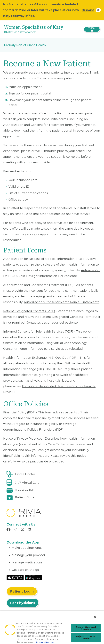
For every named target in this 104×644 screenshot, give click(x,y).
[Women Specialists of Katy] (36, 29)
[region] (52, 627)
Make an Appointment (25, 87)
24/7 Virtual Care (27, 483)
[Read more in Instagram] (16, 530)
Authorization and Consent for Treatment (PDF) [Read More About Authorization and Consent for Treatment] (38, 285)
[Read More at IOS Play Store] (15, 577)
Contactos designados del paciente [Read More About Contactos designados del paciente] (52, 323)
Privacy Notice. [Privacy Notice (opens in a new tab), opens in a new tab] (45, 642)
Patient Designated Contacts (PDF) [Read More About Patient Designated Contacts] (29, 311)
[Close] (95, 617)
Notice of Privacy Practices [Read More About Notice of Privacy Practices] (23, 439)
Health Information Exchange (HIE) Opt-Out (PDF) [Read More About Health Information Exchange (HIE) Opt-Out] (40, 358)
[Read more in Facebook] (9, 530)
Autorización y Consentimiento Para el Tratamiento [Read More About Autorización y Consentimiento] (62, 302)
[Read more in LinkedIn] (30, 530)
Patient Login (22, 591)
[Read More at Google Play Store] (33, 577)
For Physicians (23, 603)
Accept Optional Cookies (86, 628)
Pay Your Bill (24, 490)
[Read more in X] (23, 530)
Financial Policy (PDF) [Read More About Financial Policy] (19, 412)
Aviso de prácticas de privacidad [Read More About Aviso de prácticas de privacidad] (41, 461)
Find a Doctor (25, 474)
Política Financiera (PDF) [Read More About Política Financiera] (45, 430)
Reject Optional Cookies (86, 637)
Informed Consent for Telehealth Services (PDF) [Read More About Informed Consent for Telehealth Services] (38, 332)
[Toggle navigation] (92, 29)
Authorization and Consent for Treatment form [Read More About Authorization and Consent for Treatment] (38, 125)
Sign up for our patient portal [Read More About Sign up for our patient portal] (30, 93)
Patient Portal (25, 497)
